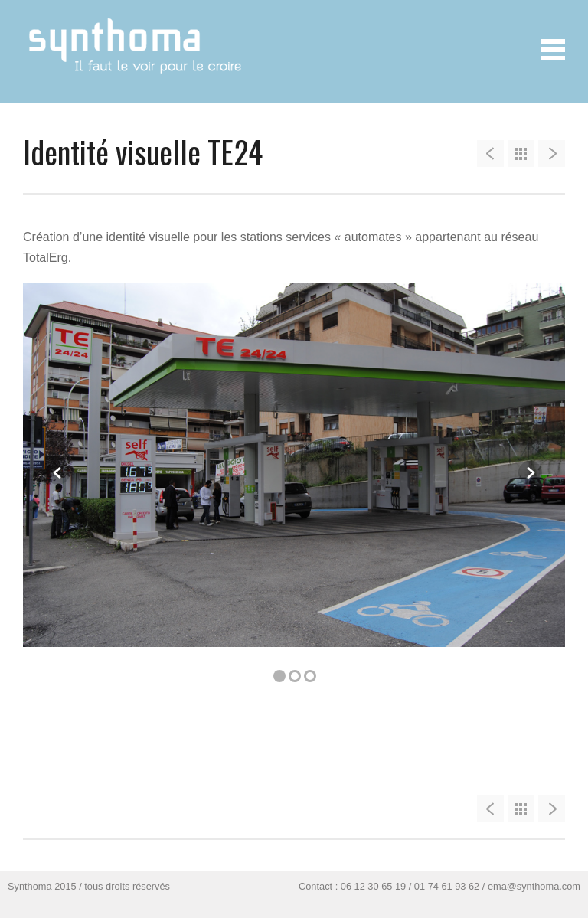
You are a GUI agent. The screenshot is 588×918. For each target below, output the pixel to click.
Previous (58, 473)
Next (530, 473)
